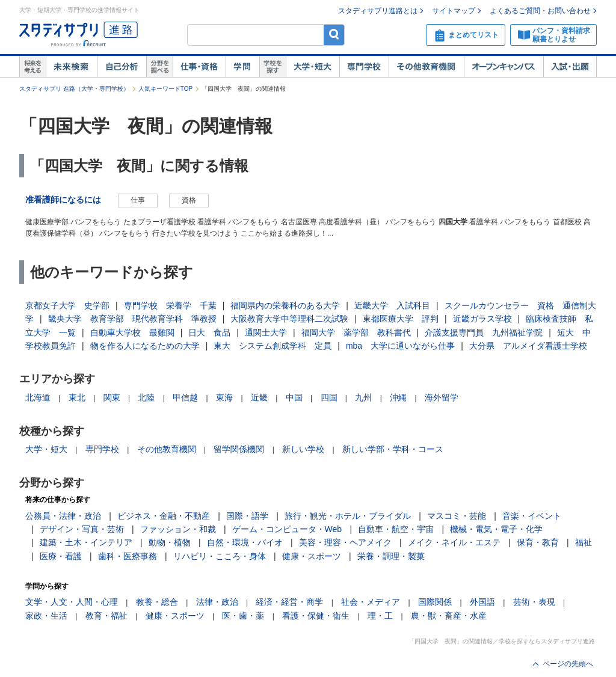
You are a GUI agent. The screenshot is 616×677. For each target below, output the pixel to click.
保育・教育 (538, 542)
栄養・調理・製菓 (391, 556)
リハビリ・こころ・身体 (220, 556)
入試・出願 (570, 67)
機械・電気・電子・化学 (496, 529)
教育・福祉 (106, 616)
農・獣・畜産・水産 (449, 616)
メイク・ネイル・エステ (454, 542)
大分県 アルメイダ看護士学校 (528, 346)
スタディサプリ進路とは (378, 11)
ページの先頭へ (568, 664)
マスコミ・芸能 (457, 516)
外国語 (482, 602)
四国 (329, 397)
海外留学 (442, 397)
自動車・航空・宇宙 (396, 529)
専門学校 (364, 67)
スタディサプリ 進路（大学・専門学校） (74, 89)
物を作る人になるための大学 (145, 346)
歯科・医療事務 (128, 556)
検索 (334, 35)
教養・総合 (157, 602)
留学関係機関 (239, 449)
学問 (242, 67)
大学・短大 (313, 67)
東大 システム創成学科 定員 (273, 346)
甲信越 (185, 397)
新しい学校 (303, 449)
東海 (224, 397)
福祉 (584, 542)
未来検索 (71, 67)
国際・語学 (247, 516)
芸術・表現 (534, 602)
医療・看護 (61, 556)
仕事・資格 (199, 67)
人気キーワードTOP (165, 89)
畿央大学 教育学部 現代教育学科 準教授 (132, 319)
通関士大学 (266, 332)
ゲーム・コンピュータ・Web (287, 529)
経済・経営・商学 (289, 602)
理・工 (380, 616)
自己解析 (122, 67)
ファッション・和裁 (178, 529)
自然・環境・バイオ (245, 542)
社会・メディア (371, 602)
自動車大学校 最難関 (132, 332)
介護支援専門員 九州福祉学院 (484, 332)
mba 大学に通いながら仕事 (400, 346)
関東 (112, 397)
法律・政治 (217, 602)
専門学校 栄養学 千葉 (170, 305)
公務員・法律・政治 (63, 516)
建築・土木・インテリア (86, 542)
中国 (294, 397)
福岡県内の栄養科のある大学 (285, 305)
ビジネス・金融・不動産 (164, 516)
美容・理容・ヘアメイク (345, 542)
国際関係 (435, 602)
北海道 (38, 397)
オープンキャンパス (504, 67)
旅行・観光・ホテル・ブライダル (348, 516)
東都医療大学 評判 (401, 319)
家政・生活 (46, 616)
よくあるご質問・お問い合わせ (540, 11)
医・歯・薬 (243, 616)
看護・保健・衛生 (316, 616)
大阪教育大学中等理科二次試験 (289, 319)
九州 (363, 397)
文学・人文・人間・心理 (72, 602)
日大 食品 (209, 332)
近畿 (259, 397)
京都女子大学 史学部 (67, 305)
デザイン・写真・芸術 (82, 529)
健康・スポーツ (312, 556)
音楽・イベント (532, 516)
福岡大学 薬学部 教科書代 (356, 332)
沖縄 (398, 397)
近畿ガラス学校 (482, 319)
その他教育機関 (426, 67)
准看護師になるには (63, 200)
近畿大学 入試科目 (392, 305)
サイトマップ (454, 11)
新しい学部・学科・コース (393, 449)
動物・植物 (170, 542)
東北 (77, 397)
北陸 (146, 397)
